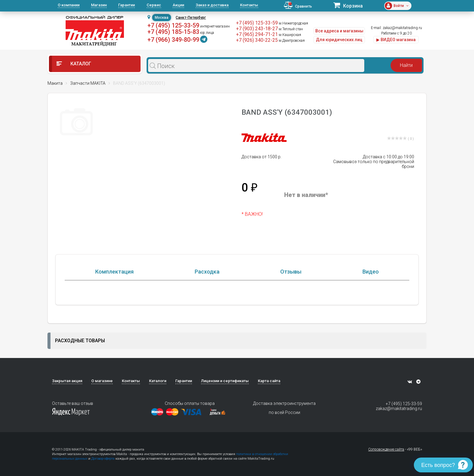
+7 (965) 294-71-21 (257, 34)
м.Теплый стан (291, 29)
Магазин (99, 5)
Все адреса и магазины (339, 31)
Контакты (249, 5)
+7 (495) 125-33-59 (173, 25)
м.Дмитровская (292, 41)
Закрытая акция (67, 381)
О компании (69, 5)
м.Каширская (290, 35)
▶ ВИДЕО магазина (396, 40)
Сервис (154, 5)
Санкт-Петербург (191, 18)
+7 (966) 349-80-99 (173, 40)
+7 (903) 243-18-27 (257, 29)
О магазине (102, 381)
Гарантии (127, 5)
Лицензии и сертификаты (225, 381)
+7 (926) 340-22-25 (257, 40)
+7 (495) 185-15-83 (173, 32)
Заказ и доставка (212, 5)
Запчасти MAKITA (88, 83)
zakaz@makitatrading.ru (402, 28)
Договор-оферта (103, 459)
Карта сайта (269, 381)
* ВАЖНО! (252, 214)
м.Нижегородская (293, 23)
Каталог (74, 64)
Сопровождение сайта (386, 449)
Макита (55, 83)
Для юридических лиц (339, 40)
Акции (178, 5)
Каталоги (158, 381)
